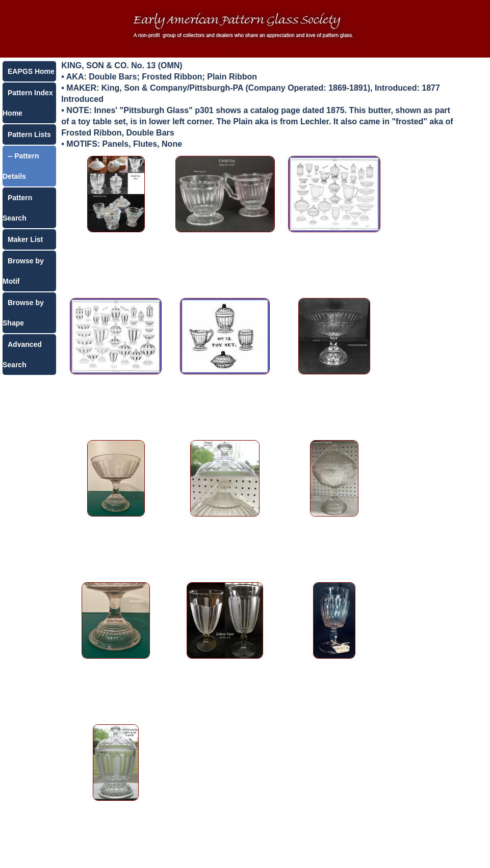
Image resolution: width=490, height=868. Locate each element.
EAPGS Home (31, 71)
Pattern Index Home (28, 103)
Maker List (25, 239)
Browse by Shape (23, 313)
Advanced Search (22, 355)
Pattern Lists (29, 134)
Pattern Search (17, 208)
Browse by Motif (23, 271)
